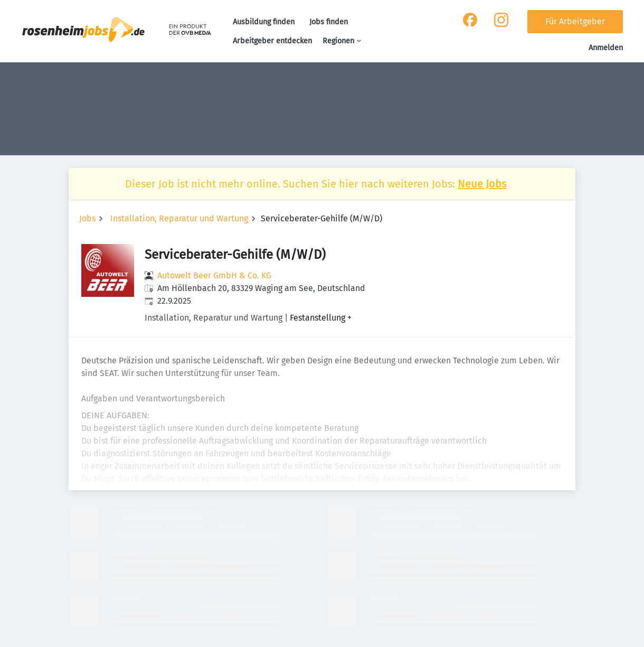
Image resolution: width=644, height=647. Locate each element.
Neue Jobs (482, 184)
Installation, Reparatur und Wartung (179, 218)
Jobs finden (329, 22)
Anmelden (606, 48)
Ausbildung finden (264, 22)
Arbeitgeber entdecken (272, 41)
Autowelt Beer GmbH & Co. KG (214, 275)
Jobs (87, 218)
